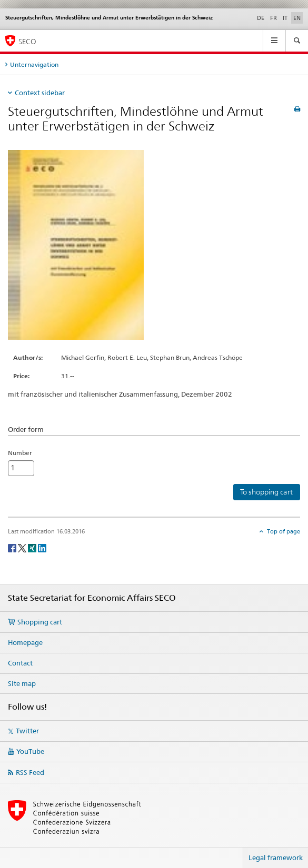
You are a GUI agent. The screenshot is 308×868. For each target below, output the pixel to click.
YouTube (30, 751)
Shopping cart (40, 622)
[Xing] (33, 547)
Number (20, 453)
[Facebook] (13, 547)
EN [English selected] (297, 18)
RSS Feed (30, 772)
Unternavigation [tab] (34, 64)
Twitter (27, 731)
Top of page (283, 531)
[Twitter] (23, 547)
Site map (22, 683)
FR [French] (274, 18)
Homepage (25, 642)
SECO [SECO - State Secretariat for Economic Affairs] (27, 41)
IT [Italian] (285, 18)
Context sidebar (40, 93)
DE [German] (261, 18)
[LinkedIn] (42, 547)
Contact (20, 663)
